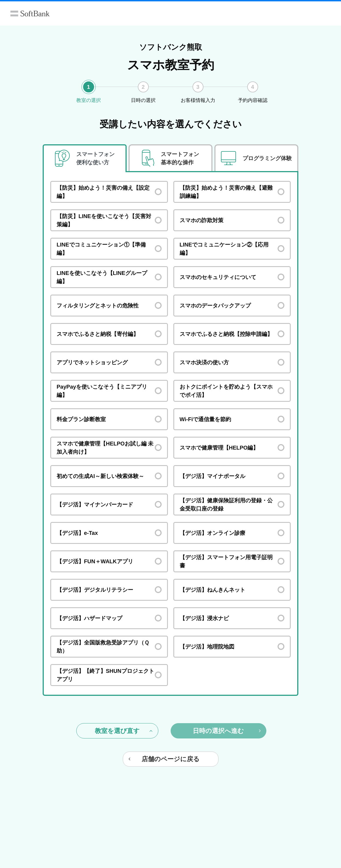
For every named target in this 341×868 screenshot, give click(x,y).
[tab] (85, 158)
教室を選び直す (124, 731)
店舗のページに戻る (164, 759)
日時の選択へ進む (227, 731)
